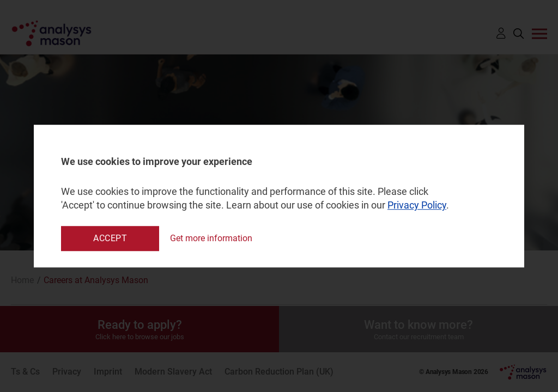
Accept (110, 238)
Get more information (211, 238)
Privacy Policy (417, 206)
